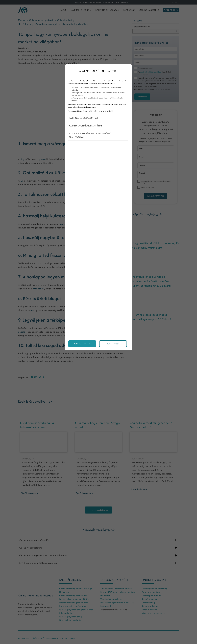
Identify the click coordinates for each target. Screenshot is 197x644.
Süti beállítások (113, 344)
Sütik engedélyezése (82, 344)
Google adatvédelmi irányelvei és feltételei (98, 111)
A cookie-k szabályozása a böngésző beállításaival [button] (90, 135)
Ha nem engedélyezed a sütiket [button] (86, 126)
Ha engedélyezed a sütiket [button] (84, 118)
